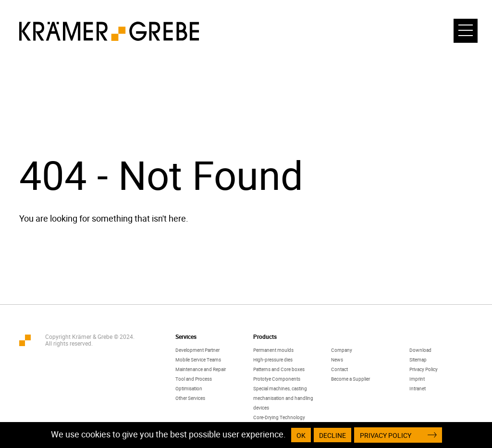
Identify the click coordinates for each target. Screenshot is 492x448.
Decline (332, 435)
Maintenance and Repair (201, 369)
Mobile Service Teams (198, 360)
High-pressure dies (273, 360)
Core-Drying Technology (279, 417)
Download (420, 350)
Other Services (190, 398)
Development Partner (197, 350)
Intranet (418, 388)
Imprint (417, 379)
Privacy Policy (424, 369)
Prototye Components (277, 379)
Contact (339, 369)
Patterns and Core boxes (279, 369)
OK (301, 435)
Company (342, 350)
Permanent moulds (273, 350)
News (337, 360)
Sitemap (418, 360)
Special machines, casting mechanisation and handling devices (283, 398)
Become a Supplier (351, 379)
